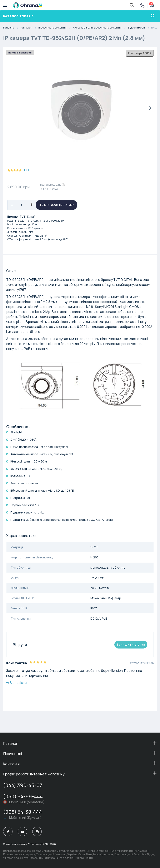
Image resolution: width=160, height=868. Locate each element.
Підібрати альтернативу (57, 205)
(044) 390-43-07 (23, 785)
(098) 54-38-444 (22, 812)
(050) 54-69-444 (23, 796)
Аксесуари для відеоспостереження (100, 28)
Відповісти (16, 683)
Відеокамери (140, 28)
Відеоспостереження (56, 28)
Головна (12, 28)
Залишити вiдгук (131, 644)
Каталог (29, 28)
